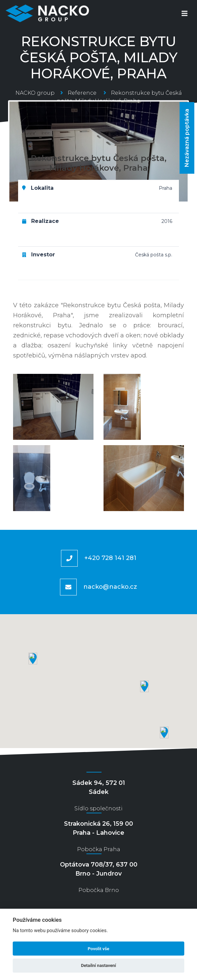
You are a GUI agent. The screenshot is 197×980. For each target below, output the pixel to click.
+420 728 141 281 (110, 558)
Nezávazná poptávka (187, 138)
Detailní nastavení (99, 965)
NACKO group (35, 93)
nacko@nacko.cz (110, 586)
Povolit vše (98, 949)
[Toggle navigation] (185, 14)
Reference (82, 93)
